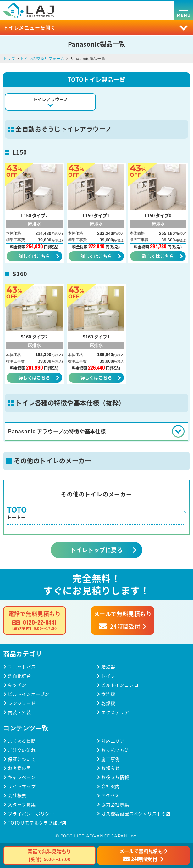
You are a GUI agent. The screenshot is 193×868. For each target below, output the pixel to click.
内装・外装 (19, 712)
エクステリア (115, 712)
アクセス (110, 795)
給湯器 (108, 667)
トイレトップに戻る (96, 550)
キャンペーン (22, 777)
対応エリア (113, 741)
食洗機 (108, 694)
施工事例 (110, 759)
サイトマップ (22, 786)
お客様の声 (19, 768)
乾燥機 (108, 703)
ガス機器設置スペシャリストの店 (136, 814)
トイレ (108, 676)
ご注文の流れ (22, 750)
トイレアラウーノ (50, 99)
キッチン (17, 685)
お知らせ (110, 768)
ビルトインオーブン (29, 694)
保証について (22, 759)
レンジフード (22, 703)
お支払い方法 (115, 750)
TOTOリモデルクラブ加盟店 (37, 823)
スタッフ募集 (22, 805)
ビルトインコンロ (120, 685)
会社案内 (110, 786)
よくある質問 (22, 741)
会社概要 (17, 795)
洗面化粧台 (19, 676)
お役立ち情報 (115, 777)
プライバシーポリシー (31, 814)
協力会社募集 (115, 805)
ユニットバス (22, 667)
